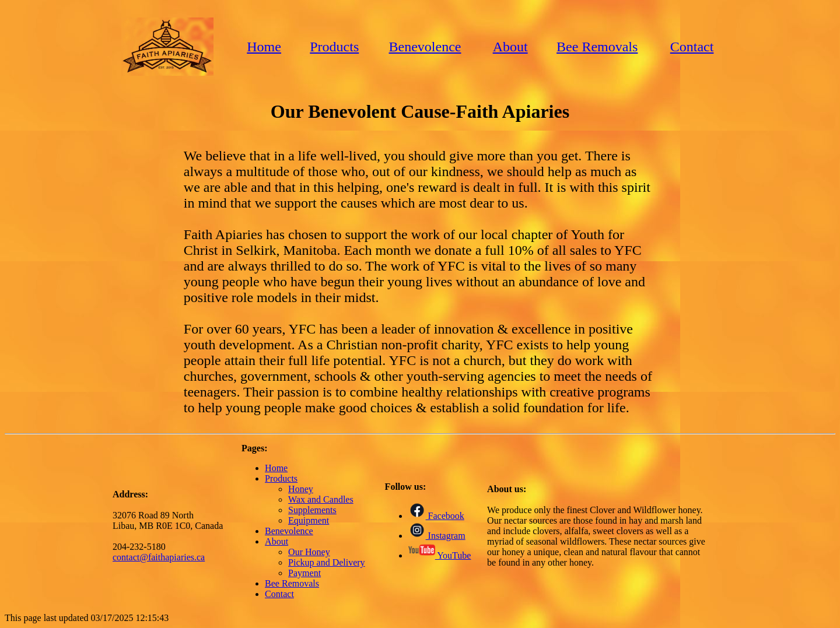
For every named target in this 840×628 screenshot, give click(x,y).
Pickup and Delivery (327, 562)
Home (264, 47)
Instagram (437, 536)
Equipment (309, 520)
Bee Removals (597, 47)
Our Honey (309, 552)
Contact (692, 47)
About (510, 47)
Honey (301, 489)
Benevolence (425, 47)
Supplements (312, 510)
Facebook (436, 516)
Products (334, 47)
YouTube (440, 555)
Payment (304, 573)
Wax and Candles (321, 499)
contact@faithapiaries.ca (159, 557)
